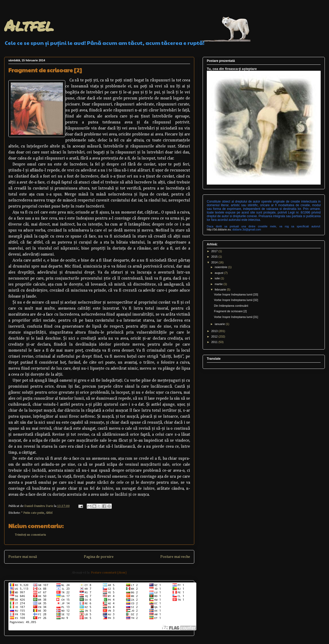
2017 (215, 251)
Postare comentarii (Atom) (109, 573)
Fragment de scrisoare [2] (230, 311)
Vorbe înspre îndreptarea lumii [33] (236, 294)
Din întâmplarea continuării (231, 306)
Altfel (29, 25)
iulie (218, 278)
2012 (215, 336)
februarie (221, 289)
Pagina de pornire (99, 557)
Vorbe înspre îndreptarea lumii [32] (236, 300)
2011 (215, 342)
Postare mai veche (175, 557)
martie (219, 284)
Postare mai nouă (23, 557)
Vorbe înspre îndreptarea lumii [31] (236, 317)
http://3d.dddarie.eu (219, 229)
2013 (215, 331)
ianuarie (220, 324)
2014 (215, 262)
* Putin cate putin (33, 513)
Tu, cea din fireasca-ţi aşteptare (232, 69)
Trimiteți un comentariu (30, 535)
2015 (215, 257)
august (219, 273)
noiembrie (221, 267)
